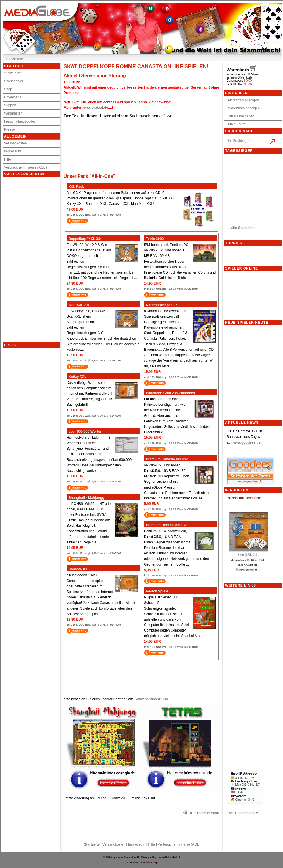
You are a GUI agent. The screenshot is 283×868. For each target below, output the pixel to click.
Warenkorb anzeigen (242, 108)
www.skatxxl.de (95, 108)
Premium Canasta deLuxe (166, 459)
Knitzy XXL (76, 377)
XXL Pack (75, 187)
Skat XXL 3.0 (78, 305)
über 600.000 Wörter (84, 432)
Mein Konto (235, 124)
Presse (9, 129)
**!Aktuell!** (13, 73)
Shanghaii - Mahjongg (85, 498)
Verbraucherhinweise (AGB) (25, 167)
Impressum (13, 151)
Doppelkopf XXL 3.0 (84, 239)
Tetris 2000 (154, 239)
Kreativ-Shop (149, 863)
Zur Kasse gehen (240, 116)
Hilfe (7, 159)
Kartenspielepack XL (162, 305)
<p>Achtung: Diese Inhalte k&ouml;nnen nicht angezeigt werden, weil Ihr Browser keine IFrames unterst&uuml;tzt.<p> (37, 260)
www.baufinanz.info (152, 699)
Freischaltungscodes (20, 121)
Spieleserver (14, 81)
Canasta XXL (78, 569)
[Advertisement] (26, 434)
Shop (8, 89)
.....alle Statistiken (241, 228)
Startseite (16, 59)
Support (10, 105)
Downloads (13, 97)
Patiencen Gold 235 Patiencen (169, 393)
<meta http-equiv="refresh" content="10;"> (141, 142)
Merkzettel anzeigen (242, 100)
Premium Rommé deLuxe (166, 525)
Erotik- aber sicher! (242, 813)
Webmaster (13, 113)
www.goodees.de (246, 442)
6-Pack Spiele (156, 591)
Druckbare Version (204, 813)
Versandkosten (15, 143)
